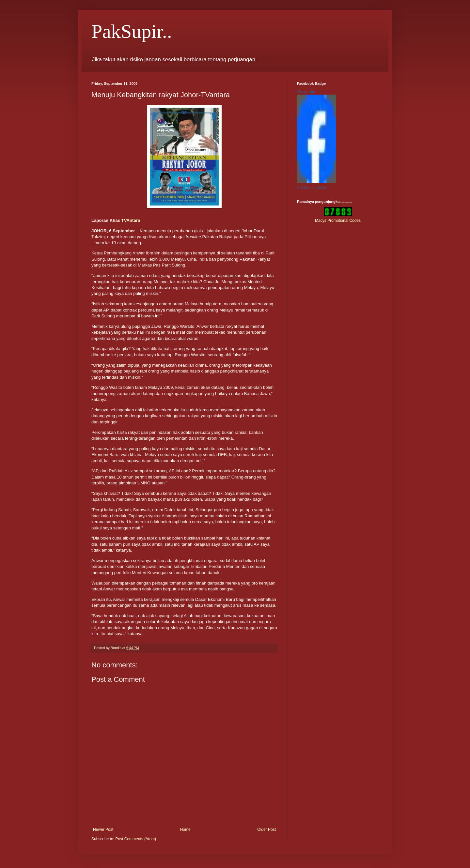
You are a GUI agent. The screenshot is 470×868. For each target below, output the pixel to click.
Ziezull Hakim (308, 92)
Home (185, 830)
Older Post (266, 830)
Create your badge (312, 187)
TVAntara (131, 220)
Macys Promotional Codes (338, 221)
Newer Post (103, 830)
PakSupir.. (132, 31)
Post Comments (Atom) (136, 839)
